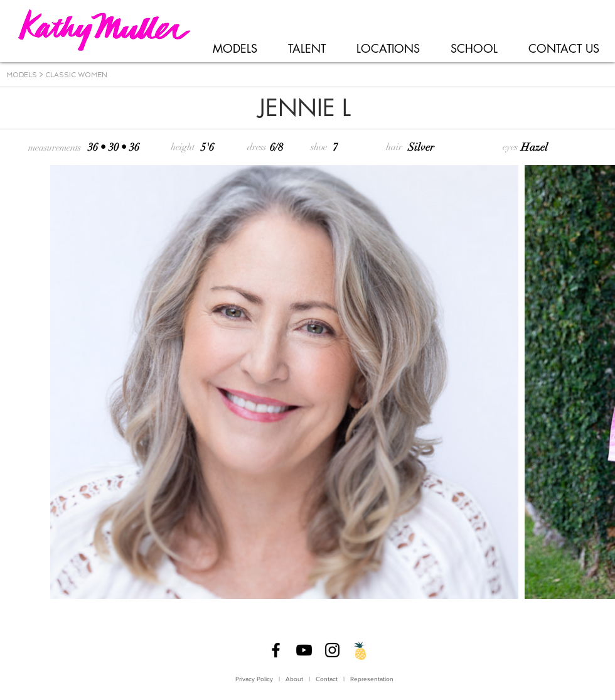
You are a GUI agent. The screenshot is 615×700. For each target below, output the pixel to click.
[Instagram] (332, 650)
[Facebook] (276, 650)
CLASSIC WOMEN (76, 75)
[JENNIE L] (304, 109)
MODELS (22, 75)
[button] (235, 49)
